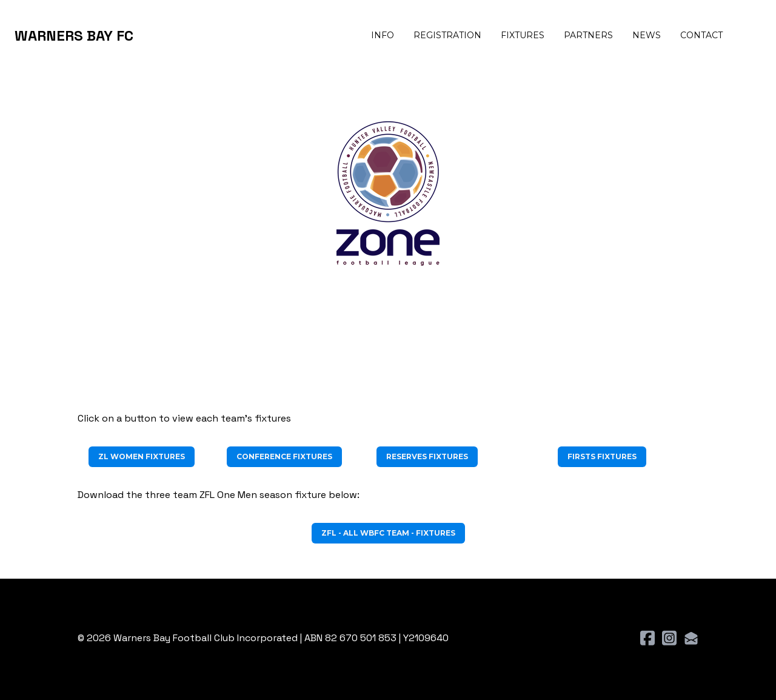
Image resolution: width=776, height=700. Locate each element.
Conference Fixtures (284, 456)
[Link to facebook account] (647, 638)
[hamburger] (148, 36)
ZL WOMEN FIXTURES (142, 456)
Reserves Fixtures (427, 456)
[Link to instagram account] (669, 638)
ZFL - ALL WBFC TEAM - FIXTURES (388, 533)
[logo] (74, 36)
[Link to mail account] (691, 638)
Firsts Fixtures (602, 456)
